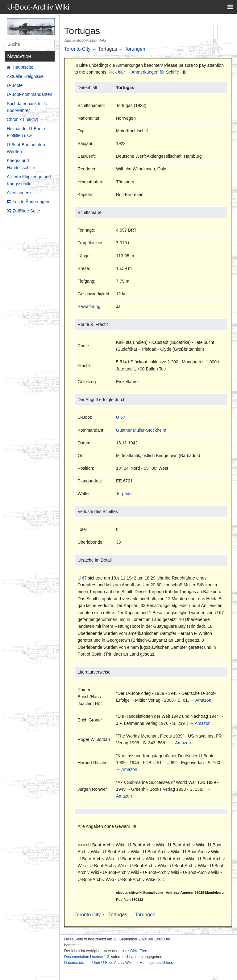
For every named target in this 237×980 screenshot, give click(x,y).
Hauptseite (23, 67)
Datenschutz (75, 963)
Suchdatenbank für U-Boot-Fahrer (28, 107)
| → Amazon (199, 723)
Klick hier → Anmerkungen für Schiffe (143, 72)
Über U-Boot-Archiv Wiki (112, 963)
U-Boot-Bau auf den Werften (26, 148)
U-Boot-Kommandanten (29, 94)
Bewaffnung (89, 306)
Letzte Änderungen (31, 202)
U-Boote (15, 85)
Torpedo (124, 494)
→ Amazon (201, 700)
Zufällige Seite (26, 211)
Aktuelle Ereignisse (25, 76)
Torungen (135, 49)
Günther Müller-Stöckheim (141, 430)
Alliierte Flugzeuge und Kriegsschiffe (29, 180)
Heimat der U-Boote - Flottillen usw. (27, 132)
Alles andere (19, 193)
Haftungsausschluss (156, 963)
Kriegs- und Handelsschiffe (21, 164)
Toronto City (77, 49)
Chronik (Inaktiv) (23, 119)
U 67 (121, 417)
